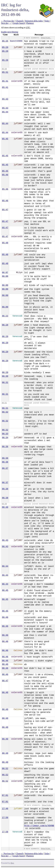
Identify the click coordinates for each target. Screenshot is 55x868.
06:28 (5, 325)
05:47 (5, 210)
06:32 (5, 412)
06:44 (5, 566)
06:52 (5, 769)
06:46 (5, 617)
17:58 (5, 832)
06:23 (5, 316)
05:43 (5, 99)
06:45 (5, 590)
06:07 (5, 273)
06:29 (5, 337)
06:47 (5, 681)
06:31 (5, 383)
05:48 (5, 243)
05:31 (5, 72)
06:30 (5, 376)
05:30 (4, 69)
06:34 (5, 438)
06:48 (5, 693)
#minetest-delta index (34, 21)
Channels (20, 21)
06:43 (5, 540)
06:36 (5, 447)
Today (47, 21)
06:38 (5, 489)
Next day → (6, 23)
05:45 (5, 139)
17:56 (5, 818)
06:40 (5, 507)
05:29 (5, 47)
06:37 (5, 468)
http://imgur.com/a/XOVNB (39, 826)
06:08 (5, 276)
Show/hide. (46, 38)
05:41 (5, 81)
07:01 (5, 795)
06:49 (5, 739)
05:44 (5, 112)
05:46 (5, 175)
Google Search (19, 23)
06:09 (5, 289)
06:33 (5, 434)
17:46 (5, 809)
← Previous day (8, 21)
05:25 (5, 41)
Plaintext (30, 23)
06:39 (4, 504)
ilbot (12, 863)
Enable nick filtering (10, 32)
